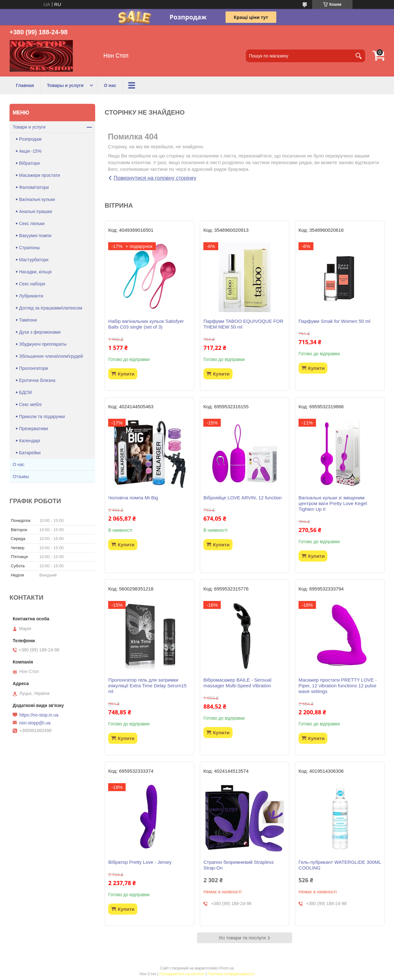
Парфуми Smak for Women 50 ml (334, 321)
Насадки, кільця (35, 272)
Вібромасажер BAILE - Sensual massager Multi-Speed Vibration (237, 683)
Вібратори (29, 163)
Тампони (28, 320)
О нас (110, 85)
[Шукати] (359, 56)
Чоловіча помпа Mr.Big (133, 498)
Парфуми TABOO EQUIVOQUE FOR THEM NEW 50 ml (243, 324)
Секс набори (32, 284)
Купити (126, 374)
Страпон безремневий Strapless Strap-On (239, 865)
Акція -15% (30, 151)
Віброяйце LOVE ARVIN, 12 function (243, 498)
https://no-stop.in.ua (39, 715)
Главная (25, 85)
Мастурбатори (34, 260)
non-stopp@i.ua (35, 723)
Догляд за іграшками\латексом (51, 308)
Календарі (30, 441)
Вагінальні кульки (37, 199)
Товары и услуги (65, 85)
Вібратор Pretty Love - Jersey (140, 862)
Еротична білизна (37, 380)
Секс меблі (30, 404)
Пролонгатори (33, 368)
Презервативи (33, 429)
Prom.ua (227, 968)
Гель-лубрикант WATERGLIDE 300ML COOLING (340, 865)
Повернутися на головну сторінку (155, 178)
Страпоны (29, 248)
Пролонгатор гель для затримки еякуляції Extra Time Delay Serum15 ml (147, 686)
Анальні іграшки (36, 211)
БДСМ (25, 392)
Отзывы (21, 477)
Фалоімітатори (34, 187)
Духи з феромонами (40, 332)
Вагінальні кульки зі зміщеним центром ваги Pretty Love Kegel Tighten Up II (333, 503)
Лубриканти (31, 296)
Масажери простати (39, 175)
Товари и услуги (29, 127)
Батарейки (30, 453)
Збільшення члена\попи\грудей (51, 356)
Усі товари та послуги (242, 938)
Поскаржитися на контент (182, 974)
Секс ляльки (32, 223)
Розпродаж (30, 139)
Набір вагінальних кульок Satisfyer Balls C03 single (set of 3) (146, 324)
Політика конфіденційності (231, 974)
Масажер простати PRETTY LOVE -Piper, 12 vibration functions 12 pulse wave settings (338, 686)
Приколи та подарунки (42, 417)
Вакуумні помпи (35, 236)
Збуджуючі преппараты (43, 344)
